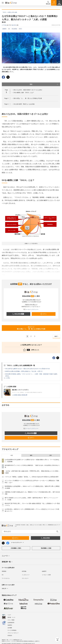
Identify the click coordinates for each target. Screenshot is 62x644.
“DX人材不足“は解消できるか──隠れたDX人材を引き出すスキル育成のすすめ (27, 369)
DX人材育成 (14, 29)
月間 (50, 455)
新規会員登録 (18, 314)
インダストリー (26, 575)
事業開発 (4, 571)
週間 (31, 455)
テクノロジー (25, 578)
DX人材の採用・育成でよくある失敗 (24, 104)
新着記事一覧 (7, 562)
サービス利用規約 (12, 630)
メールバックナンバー (31, 309)
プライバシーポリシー (13, 633)
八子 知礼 (4, 25)
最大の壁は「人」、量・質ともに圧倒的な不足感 (28, 98)
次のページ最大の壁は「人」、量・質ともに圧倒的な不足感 (31, 328)
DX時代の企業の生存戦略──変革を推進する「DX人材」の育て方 (24, 371)
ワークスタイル (6, 578)
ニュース (6, 556)
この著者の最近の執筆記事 (20, 395)
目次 (44, 84)
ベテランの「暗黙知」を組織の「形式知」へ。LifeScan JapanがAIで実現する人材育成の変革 (32, 477)
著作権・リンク (11, 617)
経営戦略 (24, 571)
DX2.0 (20, 29)
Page (6, 98)
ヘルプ (9, 615)
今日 (12, 455)
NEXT (57, 336)
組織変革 (4, 29)
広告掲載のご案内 (16, 548)
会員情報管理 (11, 623)
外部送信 (10, 636)
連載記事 (5, 589)
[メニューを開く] (3, 3)
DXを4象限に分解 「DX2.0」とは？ (24, 93)
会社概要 (10, 628)
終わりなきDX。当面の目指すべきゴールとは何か (28, 90)
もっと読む (7, 378)
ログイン (43, 314)
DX (9, 29)
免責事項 (10, 625)
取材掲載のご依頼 (46, 548)
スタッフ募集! (11, 620)
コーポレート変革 (46, 575)
